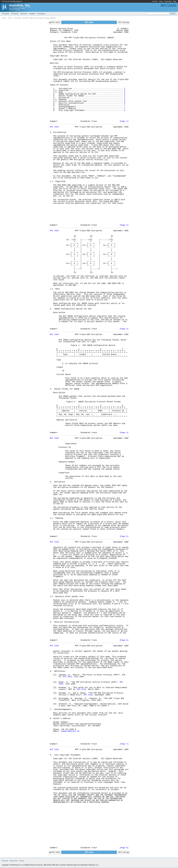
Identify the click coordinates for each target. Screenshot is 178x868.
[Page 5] (124, 536)
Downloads (168, 1)
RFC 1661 (67, 677)
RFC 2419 (55, 22)
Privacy (22, 861)
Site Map (5, 861)
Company (41, 14)
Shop (161, 1)
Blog (175, 1)
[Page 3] (124, 329)
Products (15, 14)
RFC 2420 (54, 127)
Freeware (6, 14)
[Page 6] (124, 640)
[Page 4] (124, 433)
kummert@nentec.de (70, 731)
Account (155, 1)
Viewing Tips (14, 861)
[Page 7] (124, 744)
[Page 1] (124, 121)
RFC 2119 (82, 689)
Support (32, 14)
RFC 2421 (123, 22)
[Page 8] (124, 848)
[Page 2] (124, 225)
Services (24, 14)
